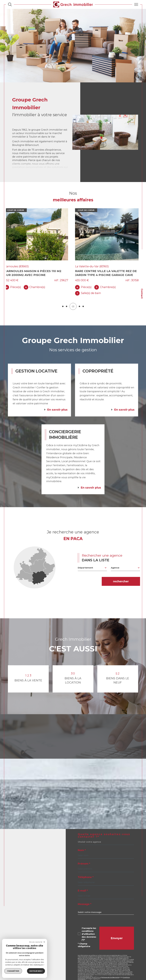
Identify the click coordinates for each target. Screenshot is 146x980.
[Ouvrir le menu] (136, 4)
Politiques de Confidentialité (110, 971)
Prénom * (84, 858)
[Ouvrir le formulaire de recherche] (10, 5)
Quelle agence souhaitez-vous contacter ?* (104, 830)
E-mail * (83, 885)
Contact (142, 294)
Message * (85, 898)
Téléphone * (86, 871)
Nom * (82, 844)
